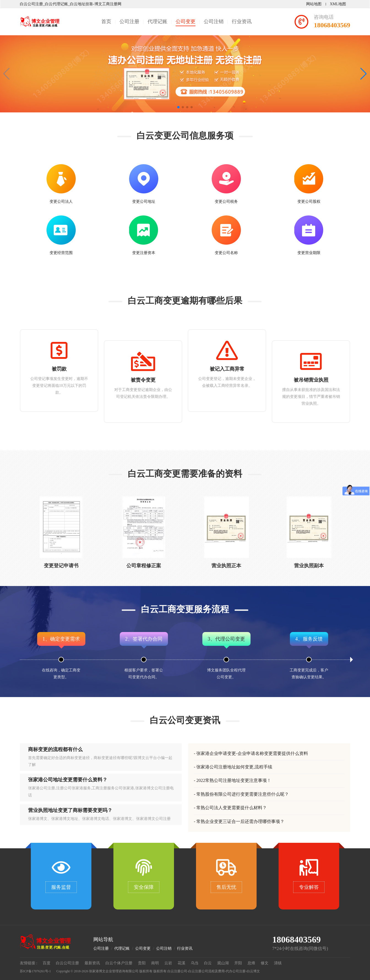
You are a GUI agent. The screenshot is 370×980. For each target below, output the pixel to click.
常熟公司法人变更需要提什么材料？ (232, 808)
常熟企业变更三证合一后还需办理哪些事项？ (240, 821)
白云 (208, 963)
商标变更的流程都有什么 (55, 749)
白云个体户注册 (119, 963)
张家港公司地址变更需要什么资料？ (68, 780)
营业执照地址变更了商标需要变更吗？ (70, 810)
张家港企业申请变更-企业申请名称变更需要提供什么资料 (252, 753)
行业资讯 (242, 21)
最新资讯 (92, 963)
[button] (364, 74)
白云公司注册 (67, 963)
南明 (155, 963)
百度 (47, 963)
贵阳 (142, 963)
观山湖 (223, 963)
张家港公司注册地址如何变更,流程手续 (234, 767)
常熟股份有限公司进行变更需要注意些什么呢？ (243, 794)
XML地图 (338, 4)
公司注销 (214, 21)
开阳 (238, 963)
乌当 (195, 963)
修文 (265, 963)
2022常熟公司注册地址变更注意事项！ (234, 780)
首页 (106, 21)
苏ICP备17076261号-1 (35, 971)
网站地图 (314, 4)
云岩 (168, 963)
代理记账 (157, 21)
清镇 (278, 963)
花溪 (181, 963)
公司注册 (129, 21)
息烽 (251, 963)
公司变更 (186, 21)
